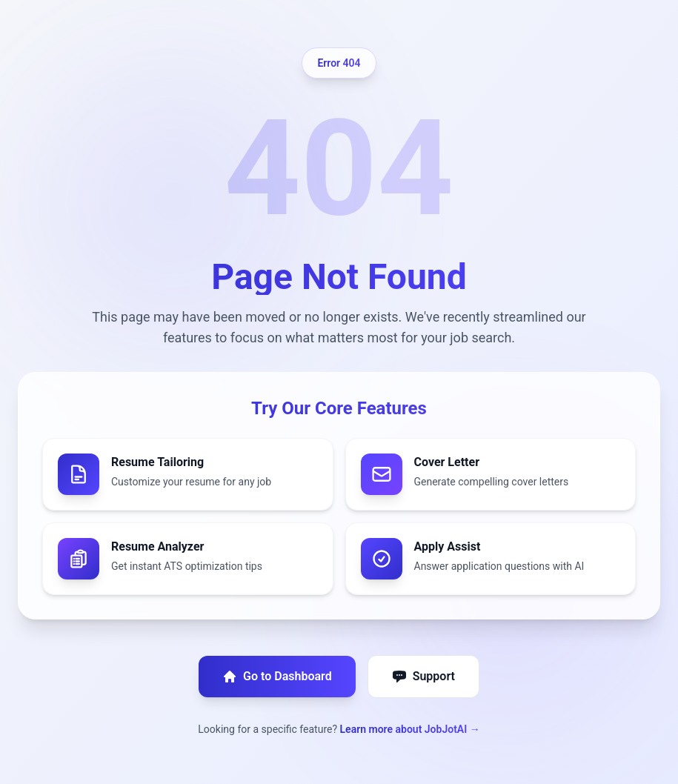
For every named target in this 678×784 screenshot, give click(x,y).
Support (423, 677)
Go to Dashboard (277, 677)
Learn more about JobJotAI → (410, 729)
